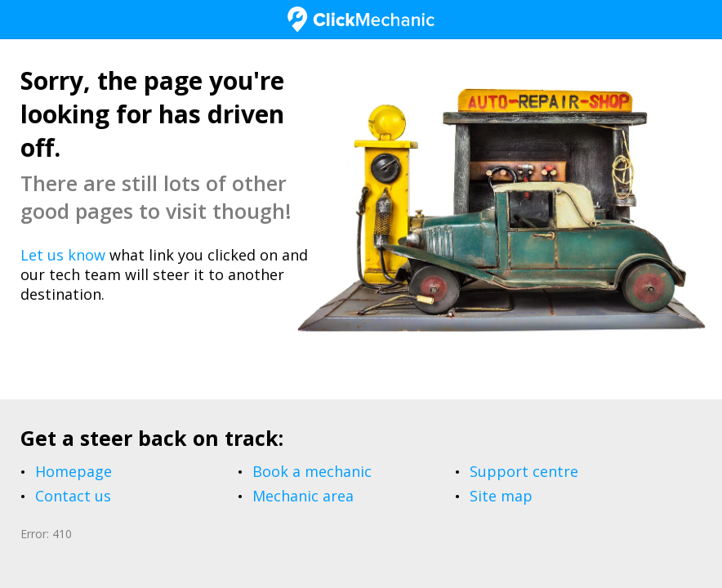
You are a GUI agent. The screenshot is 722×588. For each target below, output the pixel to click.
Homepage (74, 471)
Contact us (73, 496)
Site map (501, 496)
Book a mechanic (312, 471)
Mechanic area (303, 496)
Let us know (63, 255)
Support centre (524, 471)
